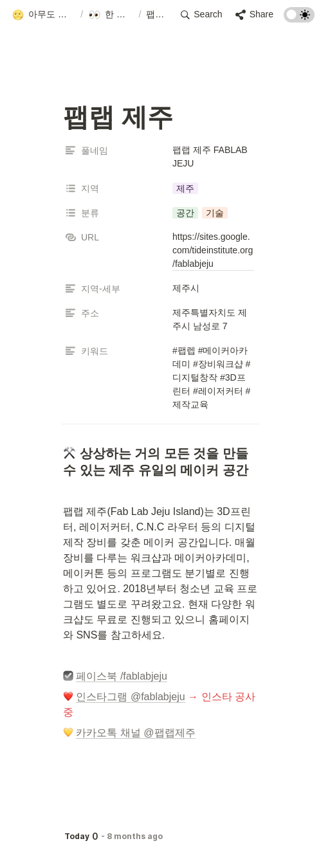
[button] (43, 15)
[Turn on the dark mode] (299, 19)
